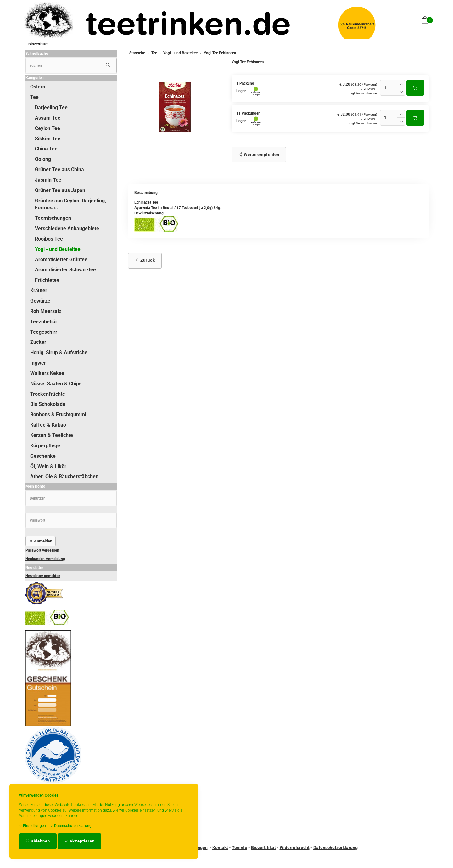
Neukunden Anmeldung (45, 559)
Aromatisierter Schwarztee (65, 270)
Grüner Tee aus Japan (60, 190)
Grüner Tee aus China (59, 170)
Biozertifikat (38, 44)
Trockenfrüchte (48, 394)
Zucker (38, 342)
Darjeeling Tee (51, 108)
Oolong (43, 159)
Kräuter (39, 290)
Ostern (38, 87)
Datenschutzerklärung (71, 826)
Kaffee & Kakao (48, 425)
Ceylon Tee (48, 128)
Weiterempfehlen (259, 154)
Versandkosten (366, 93)
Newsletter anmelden (43, 576)
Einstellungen (32, 826)
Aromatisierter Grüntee (61, 260)
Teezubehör (44, 322)
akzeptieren (79, 841)
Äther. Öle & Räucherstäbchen (64, 477)
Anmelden (41, 541)
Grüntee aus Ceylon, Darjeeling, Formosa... (70, 204)
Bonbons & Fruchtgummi (58, 414)
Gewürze (40, 301)
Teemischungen (53, 218)
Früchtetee (47, 280)
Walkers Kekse (47, 373)
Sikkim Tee (48, 139)
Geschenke (43, 456)
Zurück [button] (145, 260)
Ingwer (38, 363)
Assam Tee (48, 118)
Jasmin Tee (48, 180)
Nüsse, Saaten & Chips (56, 384)
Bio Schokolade (48, 404)
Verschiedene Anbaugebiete (67, 228)
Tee (34, 97)
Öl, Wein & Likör (48, 466)
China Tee (46, 149)
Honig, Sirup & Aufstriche (59, 352)
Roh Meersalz (46, 311)
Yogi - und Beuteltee (58, 249)
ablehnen (38, 841)
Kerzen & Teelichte (52, 435)
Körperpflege (45, 446)
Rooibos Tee (49, 239)
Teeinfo (240, 848)
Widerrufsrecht (295, 848)
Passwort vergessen (42, 550)
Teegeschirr (44, 332)
